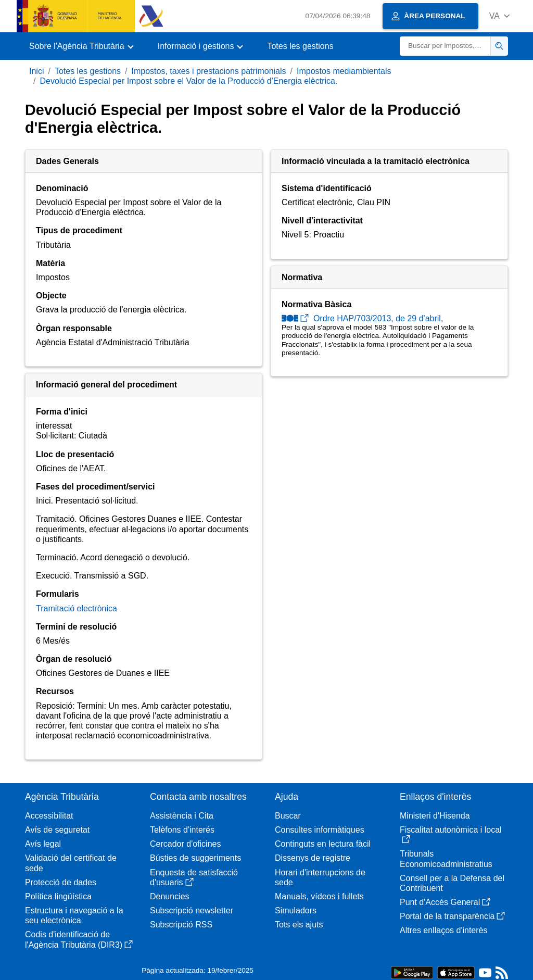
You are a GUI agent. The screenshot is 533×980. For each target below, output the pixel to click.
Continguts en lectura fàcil (323, 844)
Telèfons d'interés (182, 830)
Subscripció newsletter (192, 910)
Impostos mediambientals (344, 71)
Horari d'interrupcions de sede (320, 877)
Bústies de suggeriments (195, 858)
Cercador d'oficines (185, 844)
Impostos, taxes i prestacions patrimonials (209, 71)
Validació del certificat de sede (71, 863)
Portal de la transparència (452, 916)
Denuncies (170, 896)
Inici (36, 71)
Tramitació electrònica (77, 608)
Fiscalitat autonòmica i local (451, 834)
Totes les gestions (300, 46)
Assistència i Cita (182, 816)
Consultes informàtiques (320, 830)
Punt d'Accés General (445, 902)
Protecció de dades (61, 882)
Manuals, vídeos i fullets (319, 896)
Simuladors (296, 910)
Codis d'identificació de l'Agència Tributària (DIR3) (79, 939)
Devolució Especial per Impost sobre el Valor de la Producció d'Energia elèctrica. (188, 81)
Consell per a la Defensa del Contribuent (452, 883)
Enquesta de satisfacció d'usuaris (194, 877)
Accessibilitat (49, 816)
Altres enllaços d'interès (443, 930)
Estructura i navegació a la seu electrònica (74, 915)
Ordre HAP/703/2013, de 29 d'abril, (362, 318)
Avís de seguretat (57, 830)
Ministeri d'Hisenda (435, 816)
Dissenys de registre (313, 858)
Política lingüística (58, 896)
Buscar (288, 816)
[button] (499, 16)
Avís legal (43, 844)
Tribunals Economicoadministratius (446, 859)
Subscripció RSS (181, 925)
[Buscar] (445, 46)
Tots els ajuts (299, 925)
